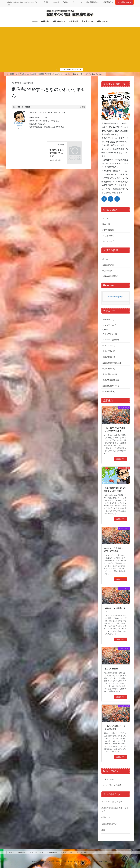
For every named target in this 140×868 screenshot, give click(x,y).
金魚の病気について (110, 824)
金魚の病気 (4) (109, 357)
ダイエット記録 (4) (111, 340)
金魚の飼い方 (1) (110, 374)
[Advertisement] (70, 48)
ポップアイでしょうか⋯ (112, 802)
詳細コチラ (121, 459)
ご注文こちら (108, 779)
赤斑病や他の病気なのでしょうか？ (115, 810)
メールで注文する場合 (112, 785)
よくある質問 (108, 235)
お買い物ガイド (37, 852)
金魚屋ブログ (66, 852)
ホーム (105, 218)
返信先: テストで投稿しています (57, 153)
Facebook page (116, 297)
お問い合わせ (125, 2)
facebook (56, 2)
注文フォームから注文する (72, 70)
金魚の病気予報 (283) (112, 363)
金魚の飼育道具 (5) (111, 380)
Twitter (66, 2)
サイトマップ (77, 2)
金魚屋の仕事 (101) (111, 386)
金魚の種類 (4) (109, 369)
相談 (103, 830)
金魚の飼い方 (108, 265)
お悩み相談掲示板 (110, 276)
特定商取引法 (108, 2)
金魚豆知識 (107, 271)
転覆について (107, 817)
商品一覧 (106, 224)
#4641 (83, 107)
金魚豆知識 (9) (109, 391)
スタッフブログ (109, 325)
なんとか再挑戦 (111, 669)
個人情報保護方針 (93, 2)
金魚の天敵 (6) (109, 351)
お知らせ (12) (108, 319)
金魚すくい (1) (109, 345)
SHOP (46, 2)
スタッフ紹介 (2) (110, 334)
